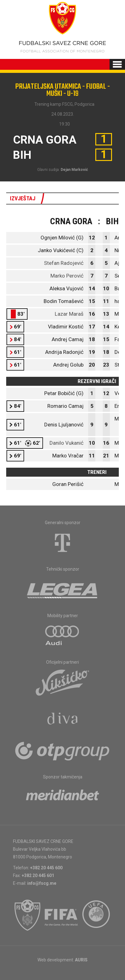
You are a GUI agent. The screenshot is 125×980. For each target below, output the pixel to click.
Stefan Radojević (64, 263)
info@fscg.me (42, 883)
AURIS (81, 960)
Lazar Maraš (69, 314)
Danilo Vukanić (67, 443)
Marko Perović (67, 276)
